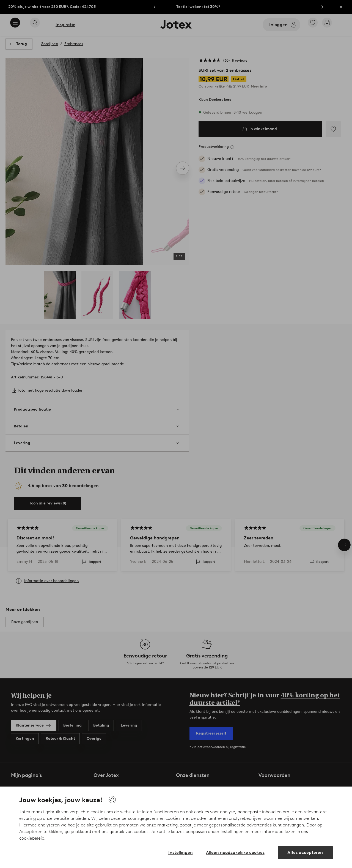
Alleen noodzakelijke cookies (235, 852)
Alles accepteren (305, 852)
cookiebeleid (32, 838)
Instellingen (181, 852)
